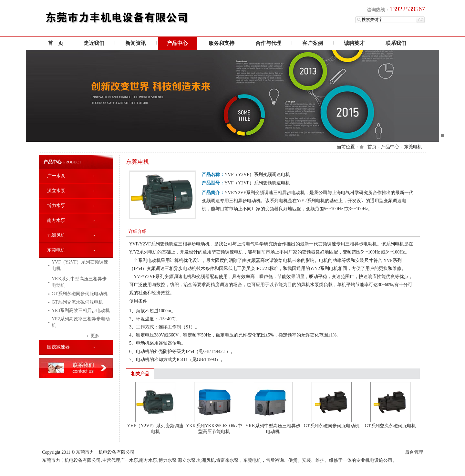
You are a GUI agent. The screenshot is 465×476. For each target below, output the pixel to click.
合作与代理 (268, 43)
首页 (372, 147)
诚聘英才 (354, 43)
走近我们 (94, 43)
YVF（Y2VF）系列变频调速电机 (80, 265)
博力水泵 (56, 206)
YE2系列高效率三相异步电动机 (81, 322)
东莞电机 (413, 147)
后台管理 (414, 452)
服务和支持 (222, 43)
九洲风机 (56, 235)
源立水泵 (56, 191)
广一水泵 (56, 176)
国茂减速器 (58, 347)
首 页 (56, 43)
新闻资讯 (136, 43)
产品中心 (177, 43)
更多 (95, 336)
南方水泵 (56, 220)
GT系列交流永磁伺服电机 (77, 302)
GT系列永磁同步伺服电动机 (80, 294)
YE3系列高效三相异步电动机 (81, 310)
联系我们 (396, 43)
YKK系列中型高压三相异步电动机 (79, 282)
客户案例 (313, 43)
